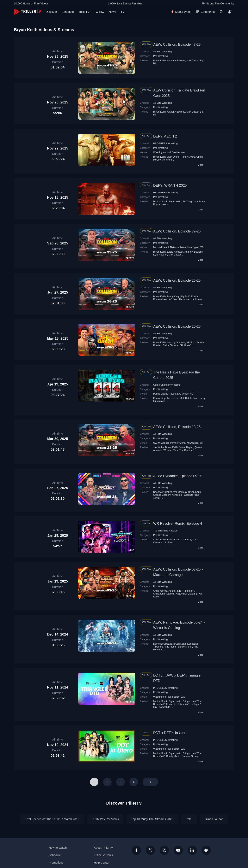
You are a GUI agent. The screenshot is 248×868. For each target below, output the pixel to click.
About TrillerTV (103, 848)
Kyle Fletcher (160, 255)
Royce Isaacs (161, 204)
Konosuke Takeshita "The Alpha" (176, 645)
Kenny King (159, 398)
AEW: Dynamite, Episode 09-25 (178, 476)
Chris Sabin (160, 540)
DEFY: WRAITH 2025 (170, 185)
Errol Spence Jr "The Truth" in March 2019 (52, 819)
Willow (100, 12)
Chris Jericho (160, 591)
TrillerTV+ (85, 12)
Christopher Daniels (164, 594)
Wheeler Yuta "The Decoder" (179, 450)
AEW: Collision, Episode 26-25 (177, 280)
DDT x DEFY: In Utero (170, 733)
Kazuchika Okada (185, 594)
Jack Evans (173, 157)
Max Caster (192, 61)
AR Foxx (191, 343)
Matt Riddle (186, 398)
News (112, 12)
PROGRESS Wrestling (165, 144)
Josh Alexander (181, 299)
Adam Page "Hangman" (181, 591)
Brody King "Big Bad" (178, 296)
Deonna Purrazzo (163, 492)
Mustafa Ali (159, 401)
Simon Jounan (214, 819)
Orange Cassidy (162, 495)
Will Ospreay (180, 492)
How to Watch (58, 848)
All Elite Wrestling (163, 52)
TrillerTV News (103, 855)
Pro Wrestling (161, 56)
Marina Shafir (160, 202)
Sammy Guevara (176, 343)
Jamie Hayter (186, 447)
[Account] (230, 12)
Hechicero (196, 299)
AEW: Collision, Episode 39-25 (177, 231)
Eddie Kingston (175, 252)
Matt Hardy (199, 398)
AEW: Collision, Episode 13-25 (177, 427)
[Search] (221, 12)
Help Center (102, 862)
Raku (189, 819)
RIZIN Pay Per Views (105, 819)
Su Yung (187, 202)
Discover (51, 12)
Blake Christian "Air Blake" (177, 345)
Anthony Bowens (176, 61)
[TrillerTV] (28, 12)
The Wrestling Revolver (166, 531)
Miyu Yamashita (162, 707)
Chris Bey (186, 540)
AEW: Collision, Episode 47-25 (177, 44)
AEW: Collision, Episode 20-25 (177, 326)
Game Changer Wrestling (167, 385)
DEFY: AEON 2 (165, 136)
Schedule (68, 12)
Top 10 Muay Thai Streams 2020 (152, 819)
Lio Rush (168, 542)
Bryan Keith (160, 61)
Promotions (56, 862)
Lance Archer (185, 647)
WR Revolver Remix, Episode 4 (178, 524)
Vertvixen (167, 160)
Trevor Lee (173, 398)
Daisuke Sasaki (190, 756)
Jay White (159, 447)
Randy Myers (188, 157)
